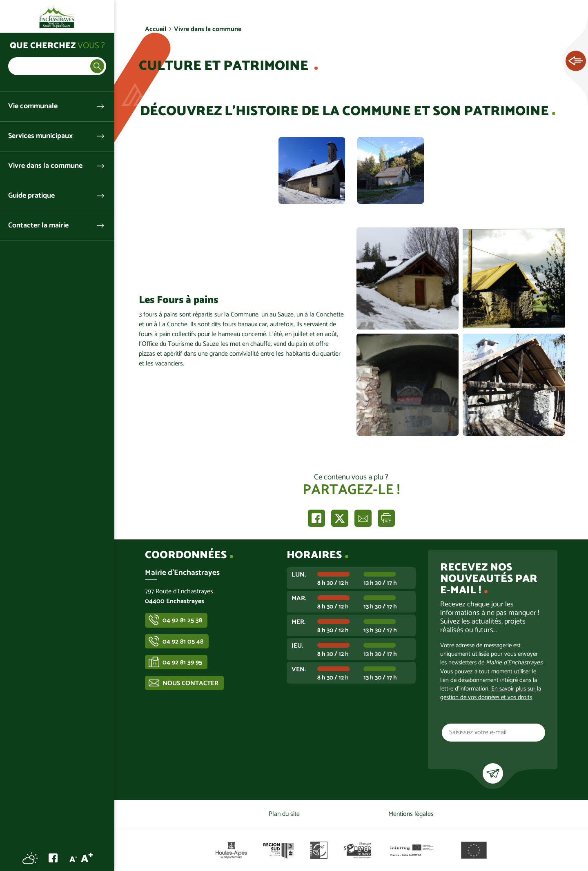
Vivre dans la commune (45, 166)
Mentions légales (411, 814)
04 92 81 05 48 (183, 642)
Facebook (53, 858)
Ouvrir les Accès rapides (576, 61)
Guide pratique (31, 196)
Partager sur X (340, 518)
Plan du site (284, 814)
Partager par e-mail (363, 518)
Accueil (156, 29)
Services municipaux (40, 136)
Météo (30, 858)
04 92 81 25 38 (182, 620)
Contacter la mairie (38, 226)
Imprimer (386, 518)
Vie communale (33, 106)
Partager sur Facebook (316, 518)
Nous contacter (190, 683)
